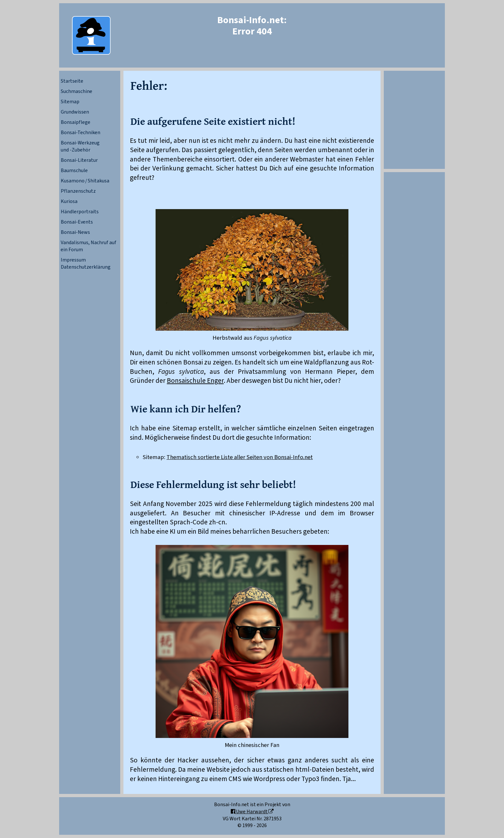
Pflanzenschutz (78, 191)
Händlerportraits (80, 212)
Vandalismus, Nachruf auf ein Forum (89, 246)
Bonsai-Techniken (81, 133)
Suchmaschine (76, 91)
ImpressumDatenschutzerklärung (86, 263)
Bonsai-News (75, 232)
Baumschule (74, 170)
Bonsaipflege (76, 122)
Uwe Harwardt (252, 812)
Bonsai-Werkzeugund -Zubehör (80, 146)
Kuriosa (69, 201)
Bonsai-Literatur (79, 160)
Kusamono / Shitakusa (85, 181)
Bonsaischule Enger (195, 381)
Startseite (72, 81)
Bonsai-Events (77, 222)
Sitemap (70, 102)
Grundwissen (75, 112)
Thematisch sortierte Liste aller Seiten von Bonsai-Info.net (240, 457)
